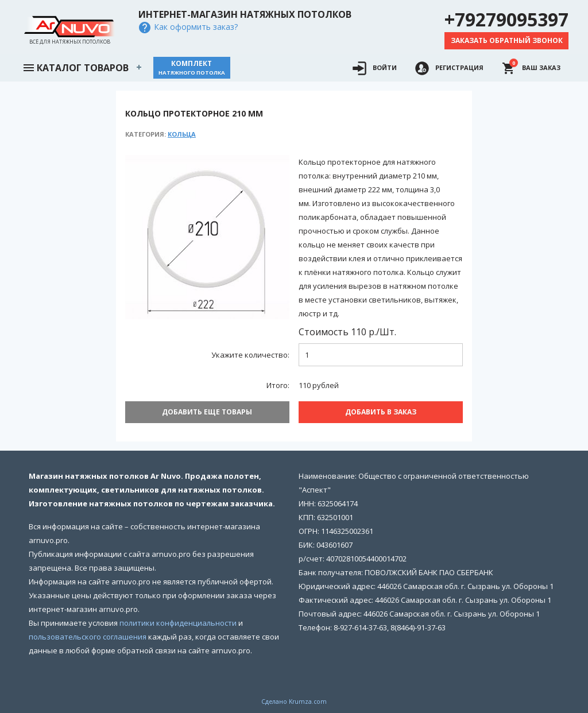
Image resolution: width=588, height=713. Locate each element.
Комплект (192, 67)
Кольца (182, 134)
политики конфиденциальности (178, 618)
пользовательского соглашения (88, 632)
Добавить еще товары (207, 412)
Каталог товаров (75, 67)
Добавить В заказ (381, 412)
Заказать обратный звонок (507, 40)
